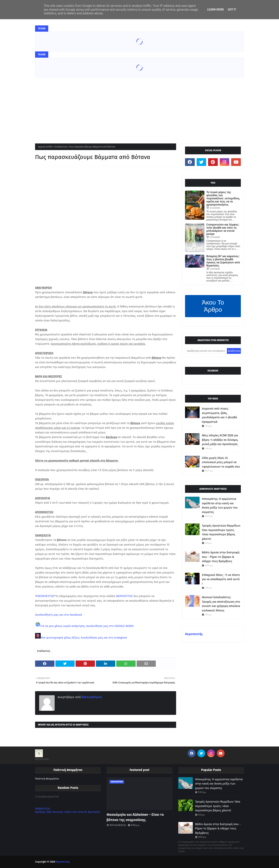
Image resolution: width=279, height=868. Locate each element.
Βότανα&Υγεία (91, 697)
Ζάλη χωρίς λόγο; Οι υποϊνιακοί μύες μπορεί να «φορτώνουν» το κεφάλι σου (221, 462)
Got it (232, 10)
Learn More (215, 10)
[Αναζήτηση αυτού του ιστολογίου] (206, 351)
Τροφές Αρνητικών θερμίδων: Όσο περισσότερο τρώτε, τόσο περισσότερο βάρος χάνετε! (221, 532)
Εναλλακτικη (61, 147)
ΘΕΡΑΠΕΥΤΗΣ (124, 596)
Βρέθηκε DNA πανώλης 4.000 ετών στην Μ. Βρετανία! (67, 812)
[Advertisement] (139, 107)
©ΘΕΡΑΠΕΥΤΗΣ (45, 596)
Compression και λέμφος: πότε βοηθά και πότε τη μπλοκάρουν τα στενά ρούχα (223, 229)
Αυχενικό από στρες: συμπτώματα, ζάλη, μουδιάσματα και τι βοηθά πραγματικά (219, 415)
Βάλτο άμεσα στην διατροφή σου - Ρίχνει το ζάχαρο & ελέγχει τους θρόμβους (221, 557)
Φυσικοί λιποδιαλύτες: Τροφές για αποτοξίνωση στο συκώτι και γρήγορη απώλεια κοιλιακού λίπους (221, 604)
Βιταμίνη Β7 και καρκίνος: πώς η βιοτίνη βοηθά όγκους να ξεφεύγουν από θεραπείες (223, 261)
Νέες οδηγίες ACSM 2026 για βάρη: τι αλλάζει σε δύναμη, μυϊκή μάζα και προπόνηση (220, 440)
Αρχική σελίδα (45, 147)
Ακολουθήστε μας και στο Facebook (59, 615)
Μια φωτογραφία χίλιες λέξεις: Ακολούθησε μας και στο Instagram (84, 638)
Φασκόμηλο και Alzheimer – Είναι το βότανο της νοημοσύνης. (135, 817)
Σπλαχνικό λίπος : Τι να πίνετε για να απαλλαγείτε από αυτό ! (221, 579)
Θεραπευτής (194, 634)
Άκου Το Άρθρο (213, 306)
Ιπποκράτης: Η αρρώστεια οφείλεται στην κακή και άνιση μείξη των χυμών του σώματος (220, 505)
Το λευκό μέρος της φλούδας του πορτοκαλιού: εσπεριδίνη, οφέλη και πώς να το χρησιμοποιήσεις (223, 198)
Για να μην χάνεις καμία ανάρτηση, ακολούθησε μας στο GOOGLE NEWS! (87, 626)
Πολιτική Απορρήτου (47, 779)
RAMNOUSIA (42, 809)
